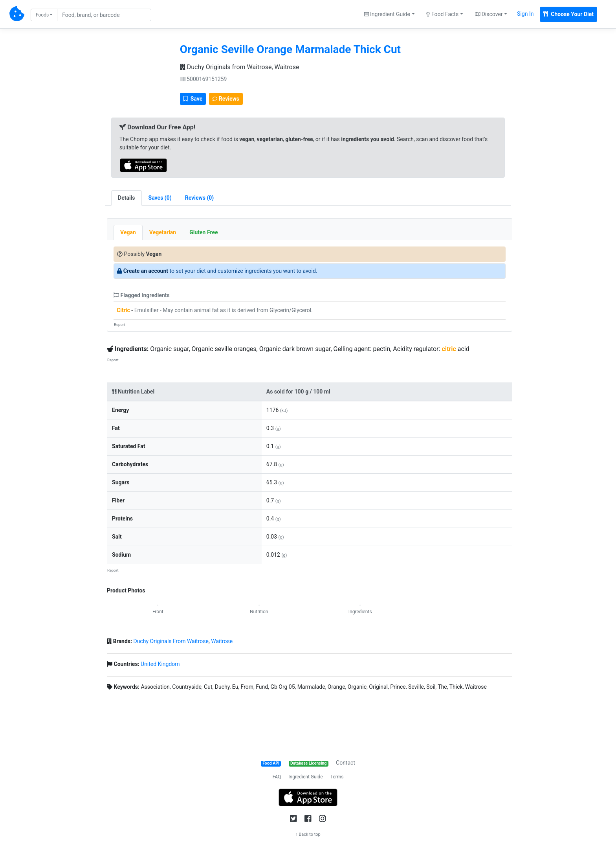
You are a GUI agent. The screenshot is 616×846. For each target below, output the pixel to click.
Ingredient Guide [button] (387, 14)
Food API (271, 763)
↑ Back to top (308, 834)
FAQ (277, 777)
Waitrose (222, 641)
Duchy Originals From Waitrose (171, 641)
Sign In (525, 14)
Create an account (146, 271)
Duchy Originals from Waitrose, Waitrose (240, 67)
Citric (123, 310)
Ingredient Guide (305, 777)
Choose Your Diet (568, 14)
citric (449, 349)
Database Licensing (308, 763)
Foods (42, 15)
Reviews (226, 99)
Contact (346, 763)
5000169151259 (203, 79)
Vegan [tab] (128, 232)
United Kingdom (160, 664)
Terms (337, 777)
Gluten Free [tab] (203, 232)
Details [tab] (126, 198)
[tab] (160, 198)
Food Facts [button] (442, 14)
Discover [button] (489, 14)
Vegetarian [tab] (163, 232)
